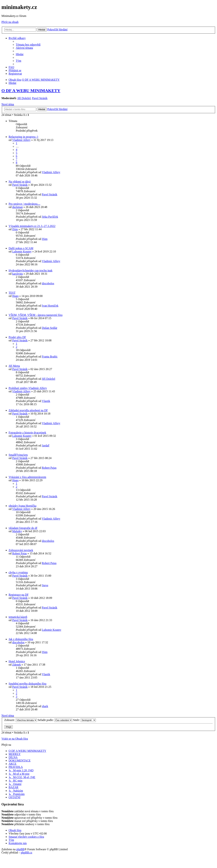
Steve (45, 585)
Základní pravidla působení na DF (28, 410)
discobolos (48, 283)
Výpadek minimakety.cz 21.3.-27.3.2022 (32, 226)
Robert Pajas (49, 468)
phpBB (20, 849)
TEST (12, 293)
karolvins (18, 274)
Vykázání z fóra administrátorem (27, 477)
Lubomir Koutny (22, 251)
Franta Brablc (50, 357)
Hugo (15, 296)
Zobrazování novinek (21, 550)
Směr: (84, 720)
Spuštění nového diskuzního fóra (27, 684)
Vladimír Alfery (21, 140)
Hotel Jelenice (17, 661)
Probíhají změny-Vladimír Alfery (28, 388)
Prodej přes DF (17, 337)
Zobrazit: (21, 720)
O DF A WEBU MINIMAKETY (31, 91)
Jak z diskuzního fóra (21, 639)
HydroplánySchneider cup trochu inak (31, 270)
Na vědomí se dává (20, 182)
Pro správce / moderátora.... (24, 204)
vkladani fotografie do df (23, 528)
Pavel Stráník (40, 98)
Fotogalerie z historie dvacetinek (27, 433)
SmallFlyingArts (18, 455)
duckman (17, 207)
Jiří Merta (14, 366)
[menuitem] (28, 45)
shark (45, 706)
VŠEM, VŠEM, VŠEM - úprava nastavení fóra (36, 315)
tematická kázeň (18, 617)
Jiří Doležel (24, 98)
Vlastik (46, 401)
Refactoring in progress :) (23, 137)
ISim (15, 229)
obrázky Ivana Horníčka (23, 506)
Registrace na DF (19, 595)
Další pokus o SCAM (21, 248)
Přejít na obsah (10, 22)
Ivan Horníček (50, 306)
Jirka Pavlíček (50, 217)
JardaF (46, 445)
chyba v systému (18, 572)
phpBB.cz (27, 852)
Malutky (17, 531)
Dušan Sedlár (50, 328)
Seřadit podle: (55, 720)
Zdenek (17, 665)
